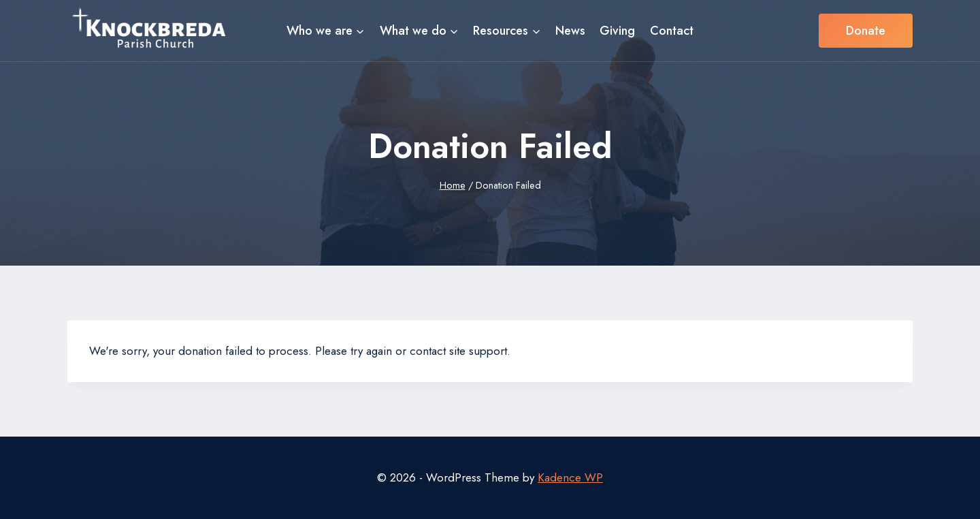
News (570, 31)
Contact (672, 31)
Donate (866, 31)
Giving (617, 31)
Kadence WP (570, 477)
